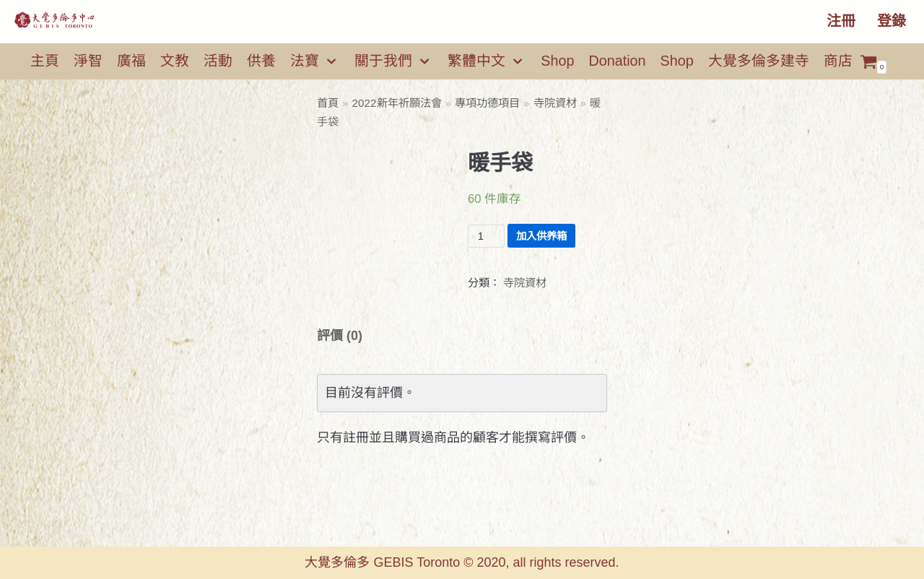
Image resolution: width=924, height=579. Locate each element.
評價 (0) (340, 336)
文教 (175, 61)
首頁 (328, 103)
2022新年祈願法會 (397, 103)
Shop (557, 61)
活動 (218, 61)
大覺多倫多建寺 (759, 61)
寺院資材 (555, 103)
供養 (261, 61)
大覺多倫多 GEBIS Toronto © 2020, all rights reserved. (462, 562)
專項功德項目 (487, 103)
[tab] (340, 336)
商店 (838, 61)
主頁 (45, 61)
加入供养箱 (541, 236)
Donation (617, 61)
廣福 (131, 61)
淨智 (88, 61)
